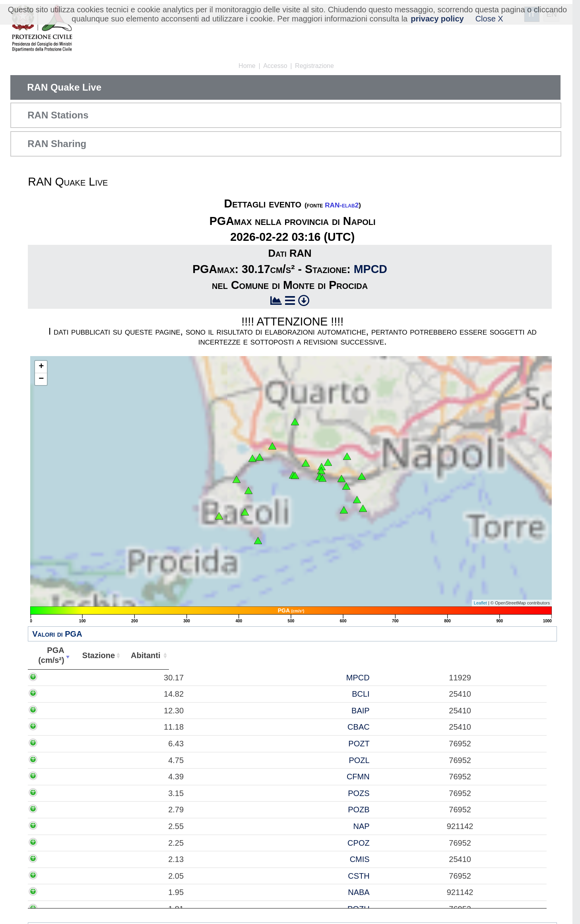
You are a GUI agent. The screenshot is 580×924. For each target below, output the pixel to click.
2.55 (72, 826)
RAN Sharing (57, 144)
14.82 (70, 694)
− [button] (41, 379)
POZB (134, 810)
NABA (134, 892)
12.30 (70, 711)
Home (247, 66)
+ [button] (41, 367)
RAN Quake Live (64, 87)
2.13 (72, 859)
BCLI (136, 694)
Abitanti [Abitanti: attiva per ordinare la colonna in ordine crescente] (179, 655)
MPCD (371, 269)
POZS (134, 793)
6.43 (72, 744)
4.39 (72, 777)
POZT (135, 744)
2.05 (72, 876)
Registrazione (314, 66)
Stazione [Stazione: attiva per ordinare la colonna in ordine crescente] (126, 655)
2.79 (72, 810)
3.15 (72, 793)
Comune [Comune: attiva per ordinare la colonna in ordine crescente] (378, 655)
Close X (489, 19)
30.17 (70, 678)
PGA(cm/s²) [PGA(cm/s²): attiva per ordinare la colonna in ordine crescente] (64, 655)
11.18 (70, 727)
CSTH (134, 876)
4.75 (72, 760)
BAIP (136, 711)
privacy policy (437, 19)
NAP (137, 826)
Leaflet (480, 603)
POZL (135, 760)
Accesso (275, 66)
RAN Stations (58, 115)
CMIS (135, 859)
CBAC (134, 727)
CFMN (134, 777)
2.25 (72, 843)
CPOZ (134, 843)
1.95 (72, 892)
